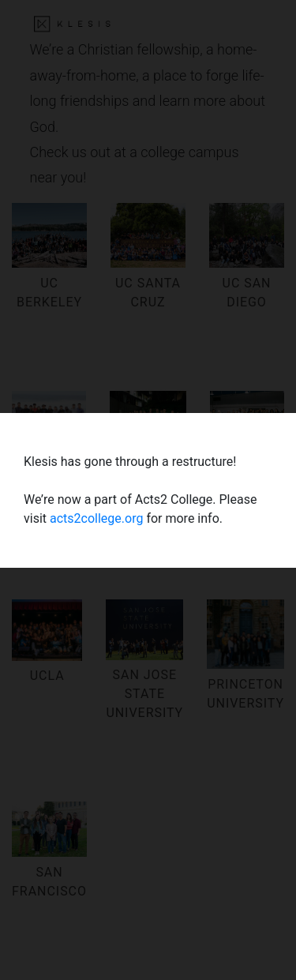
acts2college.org (96, 518)
